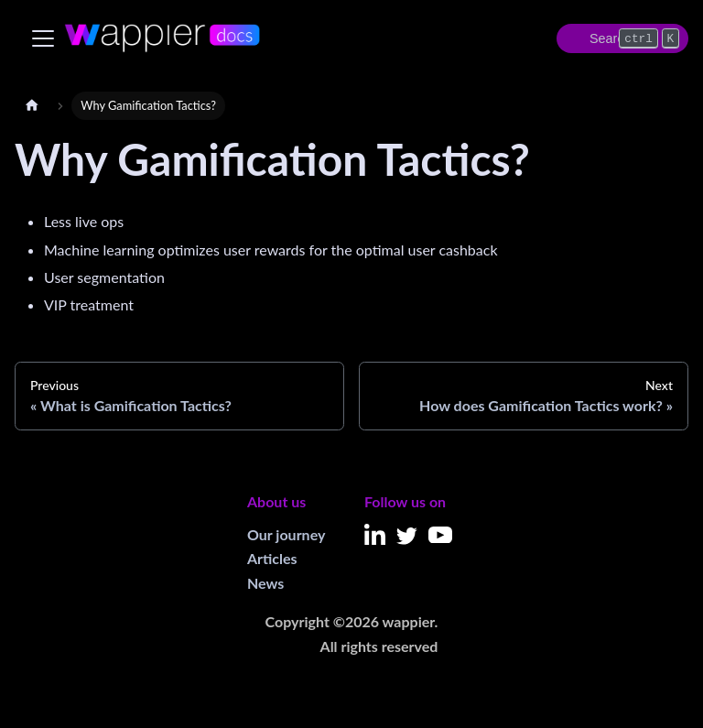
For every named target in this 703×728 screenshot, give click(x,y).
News (265, 583)
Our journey (286, 534)
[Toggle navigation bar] (43, 38)
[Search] (622, 38)
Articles (272, 558)
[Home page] (32, 106)
